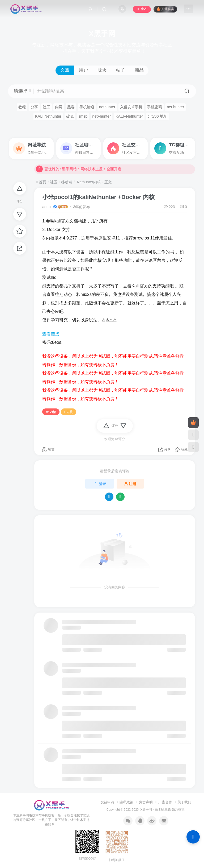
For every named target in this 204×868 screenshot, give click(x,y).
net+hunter (101, 116)
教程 (22, 107)
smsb (83, 116)
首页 (41, 182)
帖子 (121, 70)
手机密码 (155, 107)
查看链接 (51, 334)
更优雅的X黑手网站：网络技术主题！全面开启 (78, 171)
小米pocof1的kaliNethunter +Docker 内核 (98, 197)
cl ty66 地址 (158, 116)
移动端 (67, 182)
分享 (34, 107)
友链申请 (107, 802)
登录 (100, 484)
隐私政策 (126, 802)
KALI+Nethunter (129, 116)
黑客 (71, 107)
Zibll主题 (165, 809)
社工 (46, 107)
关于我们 (184, 802)
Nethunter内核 (88, 182)
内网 (59, 107)
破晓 (70, 116)
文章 (65, 70)
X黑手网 (146, 809)
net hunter (175, 107)
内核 (51, 412)
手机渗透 (87, 107)
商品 (139, 70)
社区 (54, 182)
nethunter (107, 107)
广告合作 (165, 802)
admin (47, 207)
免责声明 (146, 802)
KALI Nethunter (48, 116)
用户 (83, 70)
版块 (102, 70)
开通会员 (165, 9)
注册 (130, 484)
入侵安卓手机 (131, 107)
